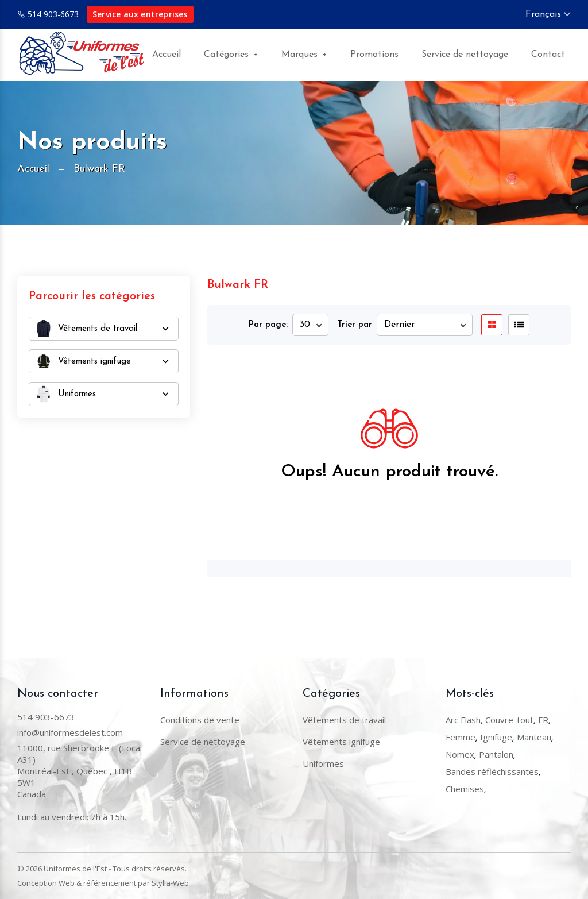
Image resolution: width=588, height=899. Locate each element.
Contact (548, 55)
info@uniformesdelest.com (70, 732)
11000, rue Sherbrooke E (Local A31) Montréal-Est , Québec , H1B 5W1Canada (80, 771)
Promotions (374, 55)
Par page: (268, 325)
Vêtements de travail (344, 720)
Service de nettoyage (465, 55)
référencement (110, 883)
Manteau (534, 737)
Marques (304, 55)
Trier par (355, 325)
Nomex (460, 754)
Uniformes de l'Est (75, 869)
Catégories (231, 55)
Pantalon (496, 754)
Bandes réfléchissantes (492, 771)
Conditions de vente (200, 720)
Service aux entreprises (140, 14)
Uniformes (323, 763)
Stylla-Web (170, 883)
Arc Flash (463, 720)
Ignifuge (496, 737)
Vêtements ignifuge (341, 742)
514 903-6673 (53, 14)
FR (543, 720)
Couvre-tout (509, 720)
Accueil (167, 55)
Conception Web (46, 883)
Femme (461, 737)
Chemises (465, 789)
